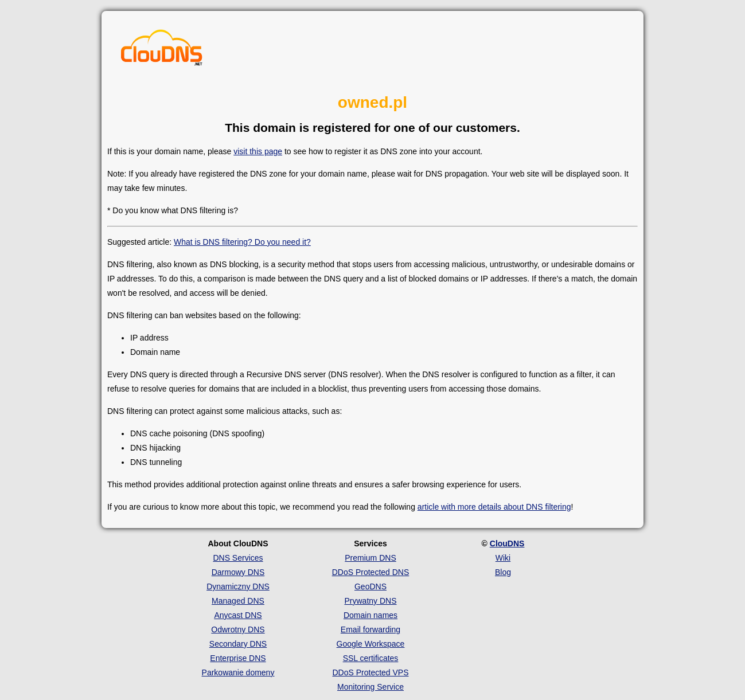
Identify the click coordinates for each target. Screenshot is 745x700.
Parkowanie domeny (238, 672)
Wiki (503, 558)
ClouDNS (507, 543)
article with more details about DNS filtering (494, 507)
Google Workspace (371, 644)
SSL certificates (371, 658)
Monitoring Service (370, 687)
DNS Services (238, 558)
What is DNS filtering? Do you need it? (242, 242)
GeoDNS (370, 586)
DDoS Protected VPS (370, 672)
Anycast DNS (238, 615)
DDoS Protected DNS (371, 572)
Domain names (370, 615)
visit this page (258, 151)
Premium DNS (370, 558)
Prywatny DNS (370, 601)
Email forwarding (370, 629)
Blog (503, 572)
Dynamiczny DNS (238, 586)
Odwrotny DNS (238, 629)
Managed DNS (238, 601)
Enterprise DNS (238, 658)
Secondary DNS (238, 644)
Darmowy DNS (238, 572)
